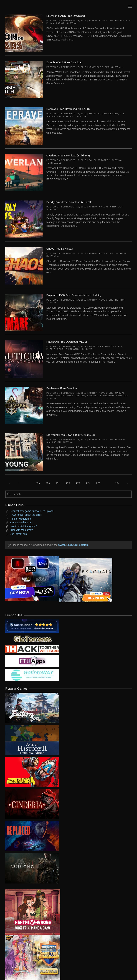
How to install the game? (23, 526)
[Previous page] (10, 483)
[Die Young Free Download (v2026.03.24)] (24, 452)
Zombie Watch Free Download (64, 62)
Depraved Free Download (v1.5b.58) (68, 109)
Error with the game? (21, 530)
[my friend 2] (32, 639)
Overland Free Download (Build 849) (68, 155)
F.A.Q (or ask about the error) (26, 515)
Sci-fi (92, 160)
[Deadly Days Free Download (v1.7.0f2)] (24, 219)
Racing (120, 21)
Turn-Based (54, 163)
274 (88, 483)
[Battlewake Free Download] (24, 405)
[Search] (68, 494)
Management (110, 114)
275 (98, 483)
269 (38, 483)
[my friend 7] (32, 675)
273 (78, 483)
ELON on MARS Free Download (66, 16)
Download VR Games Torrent (66, 396)
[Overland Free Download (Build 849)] (24, 172)
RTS (122, 114)
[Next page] (127, 483)
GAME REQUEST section (73, 545)
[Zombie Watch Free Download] (24, 79)
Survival (72, 23)
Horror (120, 300)
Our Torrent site (18, 534)
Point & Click (114, 346)
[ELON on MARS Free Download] (24, 33)
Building (94, 114)
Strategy (69, 116)
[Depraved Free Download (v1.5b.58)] (24, 126)
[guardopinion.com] (32, 626)
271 (58, 483)
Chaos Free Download (60, 249)
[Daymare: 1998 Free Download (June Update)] (24, 312)
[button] (130, 6)
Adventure (106, 21)
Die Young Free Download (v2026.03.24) (71, 435)
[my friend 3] (32, 649)
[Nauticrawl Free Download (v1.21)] (24, 359)
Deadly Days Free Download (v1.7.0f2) (69, 202)
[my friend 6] (32, 661)
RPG (107, 67)
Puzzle (51, 349)
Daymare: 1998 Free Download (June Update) (74, 295)
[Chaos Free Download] (24, 266)
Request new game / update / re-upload (32, 511)
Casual (104, 207)
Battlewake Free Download (62, 388)
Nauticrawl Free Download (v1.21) (67, 342)
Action (93, 21)
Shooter (121, 253)
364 (117, 483)
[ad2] (30, 912)
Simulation (58, 23)
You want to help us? (21, 522)
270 (48, 483)
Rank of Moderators (21, 519)
